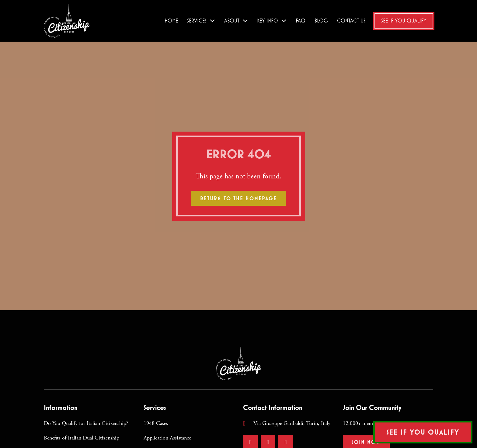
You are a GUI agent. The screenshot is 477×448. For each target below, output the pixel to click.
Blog (321, 21)
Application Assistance (167, 438)
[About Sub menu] (245, 21)
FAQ (301, 21)
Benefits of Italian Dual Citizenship (82, 438)
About (232, 21)
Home (171, 21)
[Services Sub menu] (212, 21)
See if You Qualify (404, 21)
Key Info (268, 21)
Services (197, 21)
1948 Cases (156, 423)
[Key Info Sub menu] (284, 21)
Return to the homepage (238, 198)
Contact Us (351, 21)
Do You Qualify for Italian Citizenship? (86, 423)
